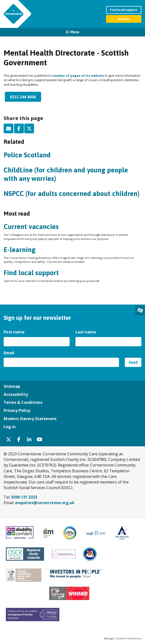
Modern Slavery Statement (30, 419)
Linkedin (29, 440)
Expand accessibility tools (140, 310)
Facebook (19, 128)
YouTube (40, 440)
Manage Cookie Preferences (123, 638)
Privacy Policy (17, 410)
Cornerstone (14, 14)
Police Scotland (27, 155)
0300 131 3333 (24, 497)
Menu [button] (75, 32)
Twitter (29, 128)
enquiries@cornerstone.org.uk (45, 503)
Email (9, 128)
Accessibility (16, 394)
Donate (124, 19)
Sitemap (12, 386)
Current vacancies (31, 227)
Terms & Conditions (23, 402)
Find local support (124, 10)
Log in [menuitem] (10, 427)
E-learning (20, 250)
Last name (86, 332)
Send (133, 362)
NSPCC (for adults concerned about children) (72, 194)
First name (15, 332)
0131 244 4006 (23, 97)
